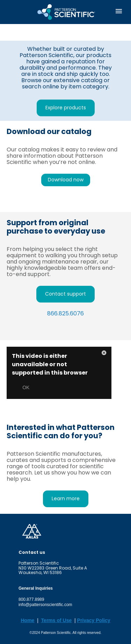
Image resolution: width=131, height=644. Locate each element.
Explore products (66, 108)
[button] (104, 354)
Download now (66, 180)
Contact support (65, 294)
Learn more (66, 498)
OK (26, 387)
